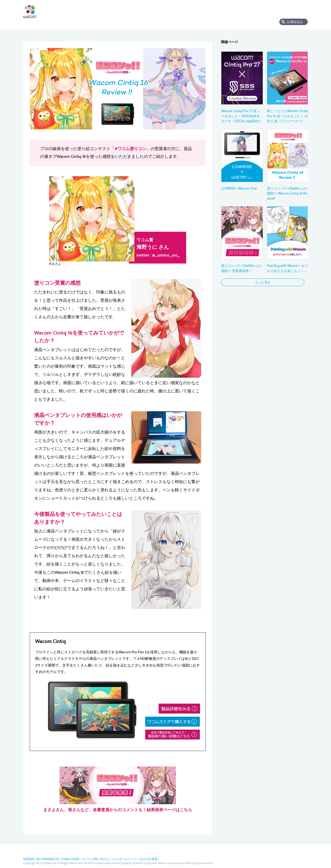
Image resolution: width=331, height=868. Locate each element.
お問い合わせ (100, 859)
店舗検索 (245, 11)
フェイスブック (297, 11)
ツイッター (288, 11)
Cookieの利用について (75, 859)
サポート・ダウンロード (187, 11)
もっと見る (263, 282)
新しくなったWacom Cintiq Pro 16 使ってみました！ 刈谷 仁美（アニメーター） (287, 116)
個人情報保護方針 (48, 859)
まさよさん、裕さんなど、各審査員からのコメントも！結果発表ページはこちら (118, 789)
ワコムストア (220, 11)
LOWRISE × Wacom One (239, 188)
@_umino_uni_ (166, 255)
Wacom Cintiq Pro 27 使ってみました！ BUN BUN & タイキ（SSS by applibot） (242, 116)
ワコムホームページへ (125, 859)
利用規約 (29, 859)
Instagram (305, 11)
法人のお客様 (270, 11)
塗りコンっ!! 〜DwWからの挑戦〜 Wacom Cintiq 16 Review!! (287, 193)
